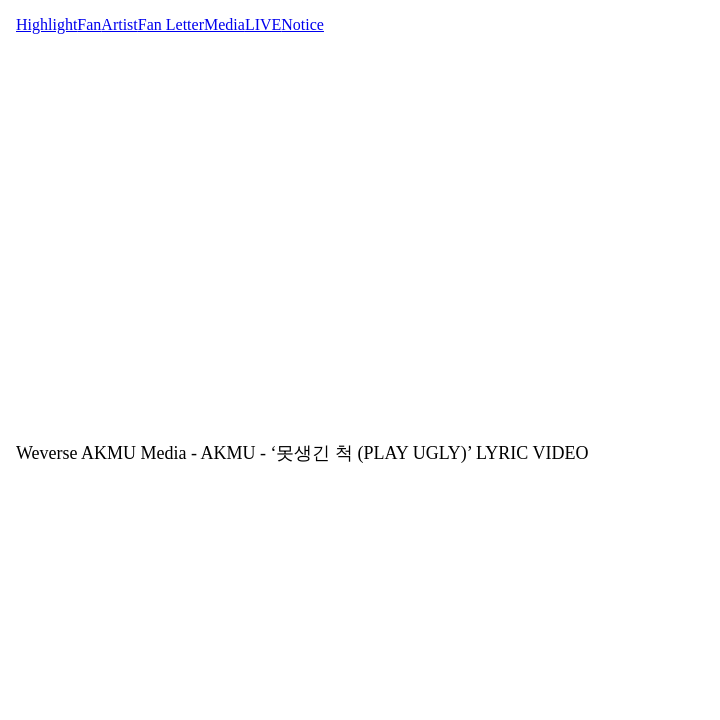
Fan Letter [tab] (171, 24)
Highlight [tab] (46, 24)
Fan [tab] (89, 24)
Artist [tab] (119, 24)
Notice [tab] (302, 24)
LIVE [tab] (263, 24)
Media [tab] (224, 24)
